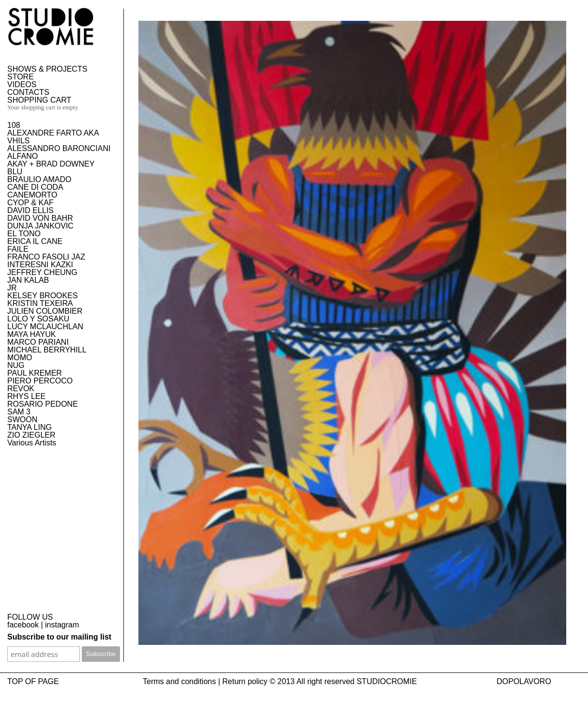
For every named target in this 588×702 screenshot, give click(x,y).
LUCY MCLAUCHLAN (45, 327)
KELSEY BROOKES (43, 296)
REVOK (21, 389)
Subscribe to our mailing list (59, 637)
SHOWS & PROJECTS (47, 69)
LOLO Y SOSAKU (38, 319)
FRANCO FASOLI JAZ (46, 257)
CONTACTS (28, 92)
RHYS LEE (26, 396)
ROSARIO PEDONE (43, 404)
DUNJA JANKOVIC (40, 226)
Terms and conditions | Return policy (205, 681)
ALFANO (23, 156)
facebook (23, 625)
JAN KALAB (28, 280)
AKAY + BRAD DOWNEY (51, 164)
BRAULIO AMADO (39, 179)
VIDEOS (22, 84)
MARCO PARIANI (38, 342)
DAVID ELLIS (30, 210)
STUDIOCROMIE (387, 681)
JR (12, 288)
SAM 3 (19, 412)
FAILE (18, 249)
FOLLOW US (30, 617)
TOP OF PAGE (33, 681)
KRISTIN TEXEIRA (40, 303)
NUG (16, 365)
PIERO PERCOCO (40, 381)
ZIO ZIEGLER (31, 435)
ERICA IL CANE (35, 241)
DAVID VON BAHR (40, 218)
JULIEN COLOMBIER (45, 311)
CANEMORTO (32, 195)
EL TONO (24, 234)
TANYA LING (30, 427)
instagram (62, 625)
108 (14, 125)
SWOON (22, 420)
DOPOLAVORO (524, 681)
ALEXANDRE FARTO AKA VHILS (53, 137)
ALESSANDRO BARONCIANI (59, 148)
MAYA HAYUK (31, 334)
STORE (21, 77)
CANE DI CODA (35, 187)
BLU (15, 172)
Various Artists (32, 443)
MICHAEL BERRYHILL (47, 350)
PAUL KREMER (35, 373)
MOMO (20, 358)
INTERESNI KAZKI (40, 265)
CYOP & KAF (30, 203)
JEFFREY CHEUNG (42, 272)
